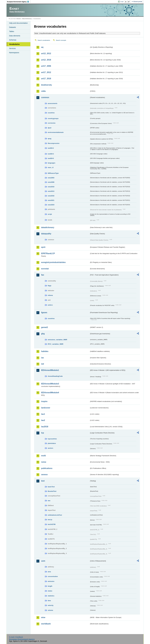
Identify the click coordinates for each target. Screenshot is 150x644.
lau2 (43, 420)
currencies (52, 123)
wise (43, 617)
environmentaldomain (56, 132)
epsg (50, 139)
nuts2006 (51, 182)
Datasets (13, 27)
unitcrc (50, 305)
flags (50, 286)
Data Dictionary (27, 19)
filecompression (54, 143)
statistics (51, 596)
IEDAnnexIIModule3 (50, 384)
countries (51, 113)
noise (44, 462)
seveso (44, 475)
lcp (43, 433)
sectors (51, 448)
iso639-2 (51, 148)
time (49, 601)
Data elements (15, 36)
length (50, 586)
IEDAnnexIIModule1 (50, 370)
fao (43, 275)
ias (43, 358)
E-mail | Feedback (16, 637)
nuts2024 (51, 205)
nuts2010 (51, 187)
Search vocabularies (44, 40)
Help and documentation (18, 23)
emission (51, 581)
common (45, 97)
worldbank (46, 624)
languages (52, 163)
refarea (50, 295)
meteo (50, 591)
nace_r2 (51, 167)
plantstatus (52, 443)
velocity (51, 605)
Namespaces (14, 53)
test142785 (52, 524)
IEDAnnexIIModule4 (50, 393)
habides (45, 351)
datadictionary (48, 227)
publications (47, 468)
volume (50, 610)
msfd (43, 456)
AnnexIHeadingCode (55, 376)
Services (12, 48)
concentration (53, 576)
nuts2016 (51, 196)
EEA (19, 2)
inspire (44, 401)
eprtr (43, 247)
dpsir (50, 128)
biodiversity (47, 85)
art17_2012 (46, 72)
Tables (12, 31)
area (49, 572)
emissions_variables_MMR (57, 340)
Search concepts (61, 40)
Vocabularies (14, 44)
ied (43, 364)
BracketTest (52, 491)
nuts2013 (51, 191)
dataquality (46, 234)
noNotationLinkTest (55, 515)
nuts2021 (51, 200)
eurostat (45, 269)
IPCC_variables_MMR (56, 344)
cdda (43, 91)
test (43, 481)
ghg (43, 334)
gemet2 (45, 327)
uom (43, 561)
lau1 (43, 414)
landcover (46, 408)
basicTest (51, 487)
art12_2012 (46, 53)
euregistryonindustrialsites (53, 262)
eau (49, 501)
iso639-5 (51, 158)
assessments (53, 103)
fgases (44, 313)
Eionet (19, 19)
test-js (50, 520)
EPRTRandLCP (48, 253)
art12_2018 (46, 60)
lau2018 (45, 427)
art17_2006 (46, 66)
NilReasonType (53, 173)
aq (42, 47)
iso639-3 (51, 154)
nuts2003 (51, 178)
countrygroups (53, 118)
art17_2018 (46, 79)
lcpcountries (52, 439)
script (50, 214)
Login (122, 2)
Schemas (13, 40)
